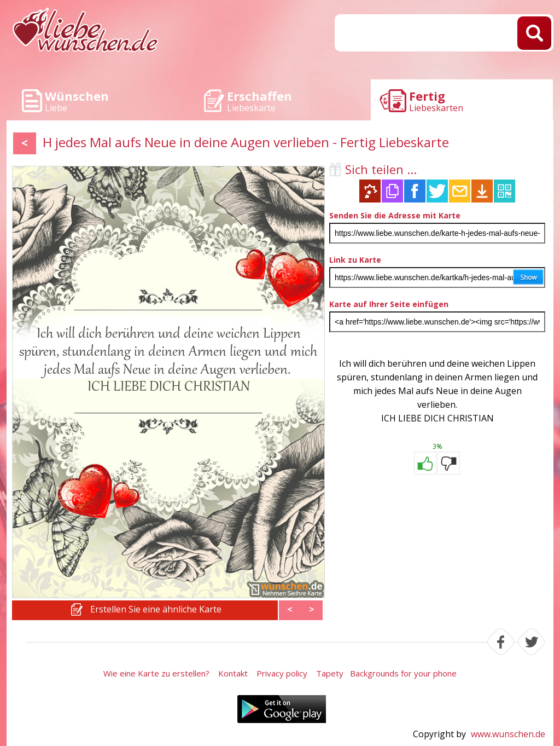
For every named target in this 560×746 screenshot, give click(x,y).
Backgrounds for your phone (403, 673)
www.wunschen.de (508, 734)
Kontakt (233, 673)
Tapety (330, 673)
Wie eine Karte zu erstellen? (156, 673)
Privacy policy (282, 673)
